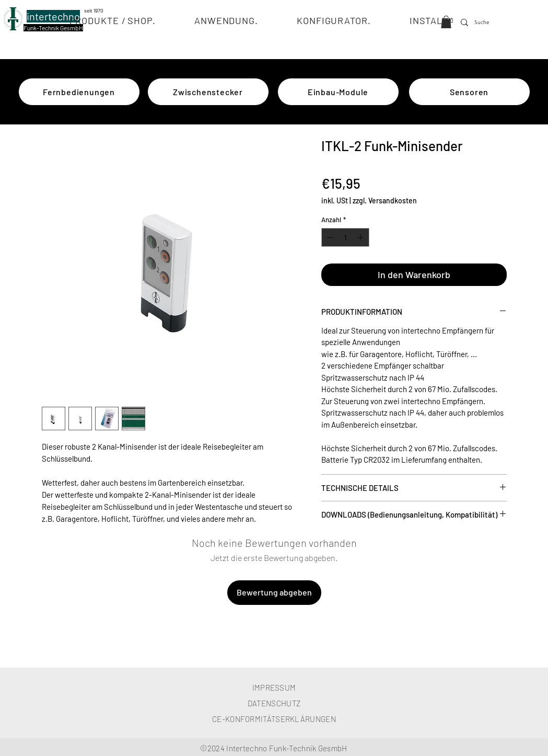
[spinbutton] (345, 237)
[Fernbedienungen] (79, 92)
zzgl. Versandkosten (385, 201)
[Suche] (483, 22)
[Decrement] (329, 237)
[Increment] (362, 237)
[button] (113, 20)
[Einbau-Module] (338, 92)
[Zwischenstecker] (208, 92)
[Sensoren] (469, 92)
